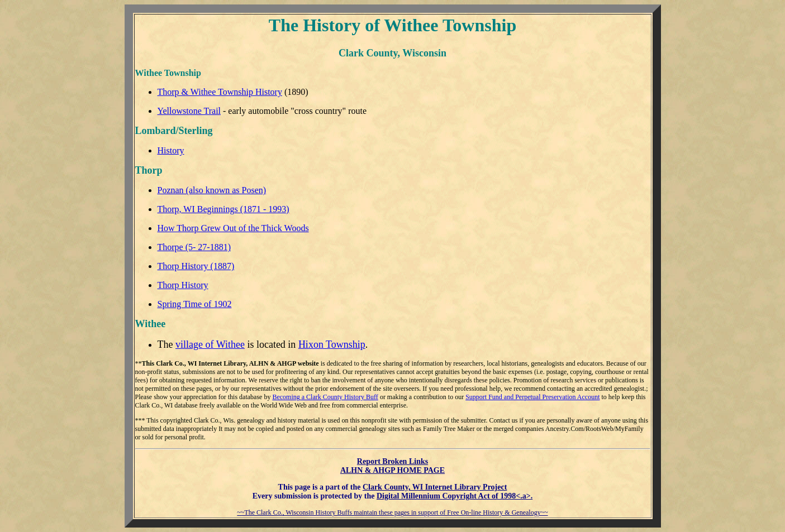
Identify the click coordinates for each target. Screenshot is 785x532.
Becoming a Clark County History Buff (325, 397)
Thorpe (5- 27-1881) (194, 247)
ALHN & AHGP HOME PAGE (392, 470)
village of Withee (210, 344)
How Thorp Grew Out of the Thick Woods (233, 228)
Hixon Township (332, 344)
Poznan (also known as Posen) (212, 190)
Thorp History (183, 285)
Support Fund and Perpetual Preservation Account (532, 397)
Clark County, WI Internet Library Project (435, 487)
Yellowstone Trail (189, 111)
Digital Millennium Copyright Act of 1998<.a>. (455, 496)
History (171, 150)
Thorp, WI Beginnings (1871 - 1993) (223, 209)
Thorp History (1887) (196, 266)
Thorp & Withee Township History (220, 92)
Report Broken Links (392, 461)
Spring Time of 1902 (195, 304)
